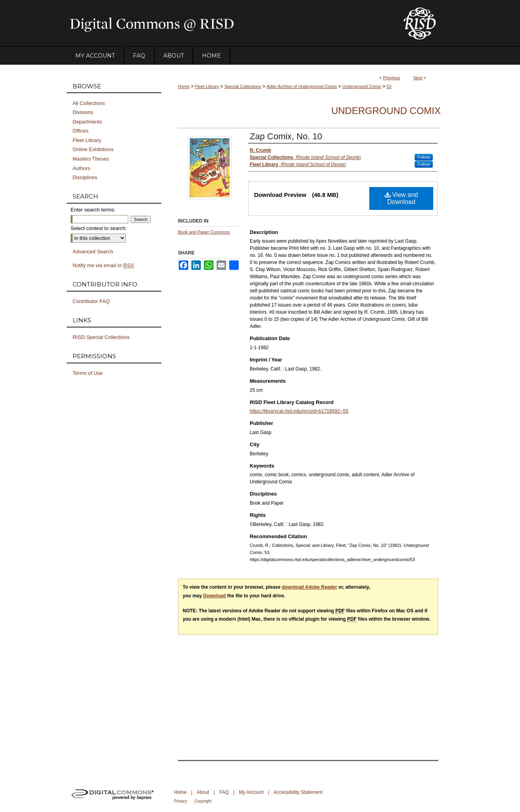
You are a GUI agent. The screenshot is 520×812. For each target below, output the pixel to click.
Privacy (181, 801)
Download (214, 596)
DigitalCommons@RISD (228, 23)
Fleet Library (207, 86)
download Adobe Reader (309, 587)
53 (389, 86)
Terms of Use (88, 373)
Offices (80, 131)
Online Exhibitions (93, 149)
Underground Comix (362, 86)
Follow (424, 157)
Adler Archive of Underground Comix (302, 86)
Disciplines (85, 177)
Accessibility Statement (298, 792)
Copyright (203, 801)
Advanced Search (93, 252)
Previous (392, 78)
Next (418, 78)
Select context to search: (99, 228)
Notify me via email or (103, 266)
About (203, 792)
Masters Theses (91, 159)
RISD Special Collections (101, 337)
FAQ (224, 792)
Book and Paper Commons (204, 232)
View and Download (401, 198)
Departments (87, 122)
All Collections (89, 103)
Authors (81, 168)
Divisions (83, 112)
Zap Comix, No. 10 (286, 136)
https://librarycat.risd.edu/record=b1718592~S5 (299, 411)
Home (184, 86)
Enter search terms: (93, 210)
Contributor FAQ (91, 301)
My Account (251, 792)
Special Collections (243, 86)
